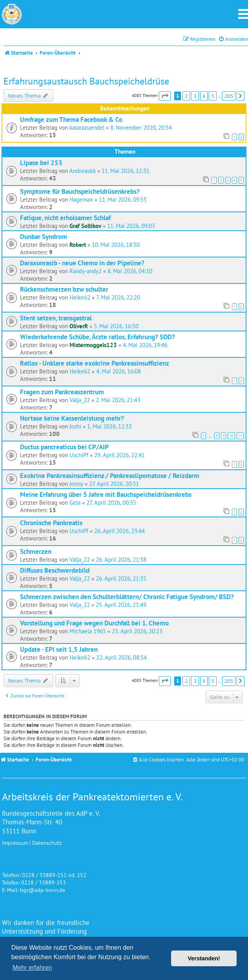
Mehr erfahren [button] (32, 968)
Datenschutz (47, 843)
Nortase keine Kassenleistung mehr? (72, 418)
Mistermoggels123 (93, 345)
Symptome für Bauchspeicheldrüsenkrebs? (80, 191)
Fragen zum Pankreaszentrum (62, 392)
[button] (165, 96)
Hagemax (81, 199)
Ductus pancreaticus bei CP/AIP (64, 447)
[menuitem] (233, 39)
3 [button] (195, 96)
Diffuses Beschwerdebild (55, 570)
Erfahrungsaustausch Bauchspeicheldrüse (86, 81)
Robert (78, 245)
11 (240, 436)
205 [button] (229, 96)
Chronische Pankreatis (51, 523)
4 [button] (204, 96)
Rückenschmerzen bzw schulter (64, 289)
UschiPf (79, 455)
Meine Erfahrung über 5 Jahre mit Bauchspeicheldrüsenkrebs (106, 494)
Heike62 (80, 297)
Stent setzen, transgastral (56, 318)
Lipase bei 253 (41, 163)
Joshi (75, 426)
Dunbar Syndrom (44, 236)
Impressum (15, 843)
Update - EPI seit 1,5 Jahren (59, 649)
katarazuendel (87, 128)
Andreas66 (83, 171)
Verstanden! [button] (204, 958)
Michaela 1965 (88, 631)
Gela (75, 503)
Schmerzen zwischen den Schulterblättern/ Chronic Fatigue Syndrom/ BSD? (127, 597)
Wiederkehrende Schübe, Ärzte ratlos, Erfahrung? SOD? (98, 337)
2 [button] (186, 96)
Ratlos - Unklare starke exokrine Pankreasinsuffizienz (95, 363)
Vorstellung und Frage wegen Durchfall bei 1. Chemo (94, 623)
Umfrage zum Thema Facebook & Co (71, 119)
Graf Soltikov (85, 226)
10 (231, 436)
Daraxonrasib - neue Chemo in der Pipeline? (82, 263)
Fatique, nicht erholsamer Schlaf (65, 218)
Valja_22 (80, 400)
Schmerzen (36, 551)
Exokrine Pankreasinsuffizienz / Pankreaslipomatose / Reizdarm (110, 475)
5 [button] (212, 96)
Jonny (76, 484)
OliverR (79, 326)
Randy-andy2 (86, 271)
